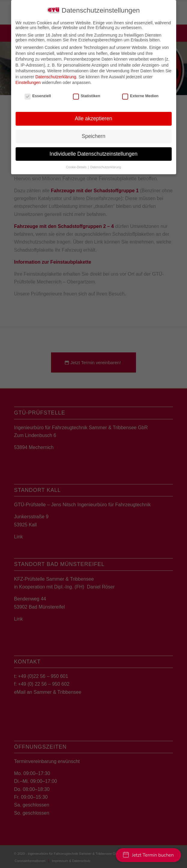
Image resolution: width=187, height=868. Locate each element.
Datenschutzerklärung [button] (106, 167)
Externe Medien (140, 96)
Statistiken (87, 96)
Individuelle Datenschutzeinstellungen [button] (93, 154)
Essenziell (38, 96)
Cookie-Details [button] (77, 167)
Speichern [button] (93, 136)
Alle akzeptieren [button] (93, 118)
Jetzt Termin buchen (148, 855)
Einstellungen (28, 82)
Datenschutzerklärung (56, 77)
